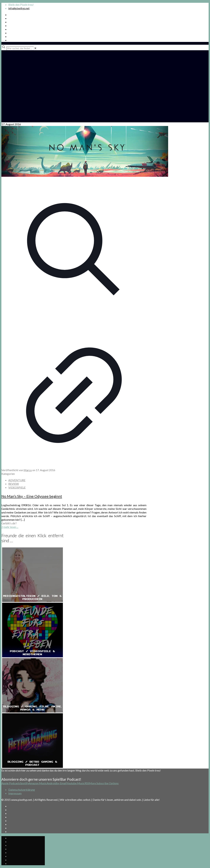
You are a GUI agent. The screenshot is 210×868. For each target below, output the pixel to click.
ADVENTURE (17, 480)
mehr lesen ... (11, 527)
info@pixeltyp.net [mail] (19, 8)
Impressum (15, 793)
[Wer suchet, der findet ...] (20, 48)
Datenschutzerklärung (22, 790)
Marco (28, 470)
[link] (35, 48)
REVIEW (14, 484)
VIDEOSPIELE (17, 487)
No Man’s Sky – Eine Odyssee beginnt (32, 496)
